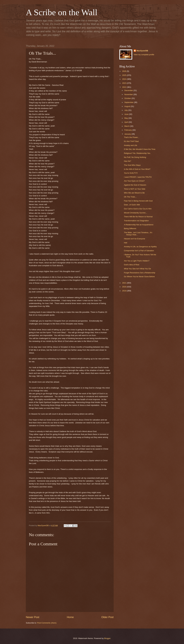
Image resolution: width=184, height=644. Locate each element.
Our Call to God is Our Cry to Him (138, 209)
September (129, 102)
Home (70, 617)
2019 (124, 291)
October (128, 98)
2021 (124, 283)
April (126, 122)
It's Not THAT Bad (131, 141)
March (127, 126)
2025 (124, 75)
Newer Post (33, 617)
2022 (124, 87)
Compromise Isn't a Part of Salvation (139, 251)
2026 (124, 71)
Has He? (128, 161)
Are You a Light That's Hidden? (137, 261)
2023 (124, 83)
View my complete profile (144, 55)
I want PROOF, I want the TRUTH (138, 177)
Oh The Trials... (130, 197)
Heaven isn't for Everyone (134, 239)
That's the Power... (132, 137)
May (126, 118)
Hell (125, 243)
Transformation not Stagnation (136, 221)
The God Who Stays (132, 165)
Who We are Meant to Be (134, 193)
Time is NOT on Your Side (135, 189)
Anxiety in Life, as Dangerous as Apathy (140, 247)
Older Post (107, 617)
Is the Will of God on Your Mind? (137, 169)
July (126, 110)
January (128, 134)
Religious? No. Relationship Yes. (137, 153)
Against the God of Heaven (135, 185)
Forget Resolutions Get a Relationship (140, 273)
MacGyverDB (142, 51)
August (128, 106)
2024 (124, 79)
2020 (124, 287)
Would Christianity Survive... (135, 213)
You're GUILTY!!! (131, 173)
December (129, 90)
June (127, 114)
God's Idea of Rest (132, 265)
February (128, 130)
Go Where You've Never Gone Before (139, 277)
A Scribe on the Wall (62, 12)
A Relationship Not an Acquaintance (139, 225)
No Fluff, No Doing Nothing (135, 157)
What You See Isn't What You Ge (137, 269)
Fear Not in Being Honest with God (138, 201)
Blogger (107, 638)
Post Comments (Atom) (47, 623)
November (129, 94)
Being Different (130, 229)
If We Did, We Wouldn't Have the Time (140, 149)
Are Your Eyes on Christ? (134, 181)
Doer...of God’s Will (132, 205)
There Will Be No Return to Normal (138, 217)
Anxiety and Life (131, 145)
